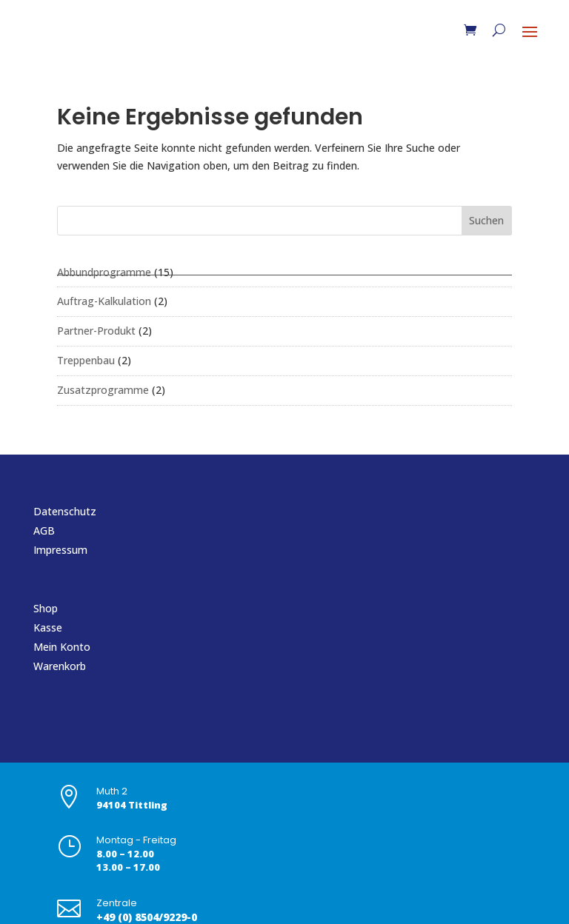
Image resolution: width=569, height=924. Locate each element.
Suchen (486, 220)
